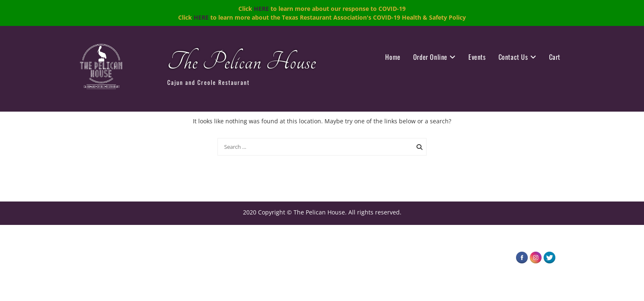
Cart (555, 57)
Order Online (430, 57)
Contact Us (513, 57)
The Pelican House (242, 62)
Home (393, 57)
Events (477, 57)
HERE (261, 9)
